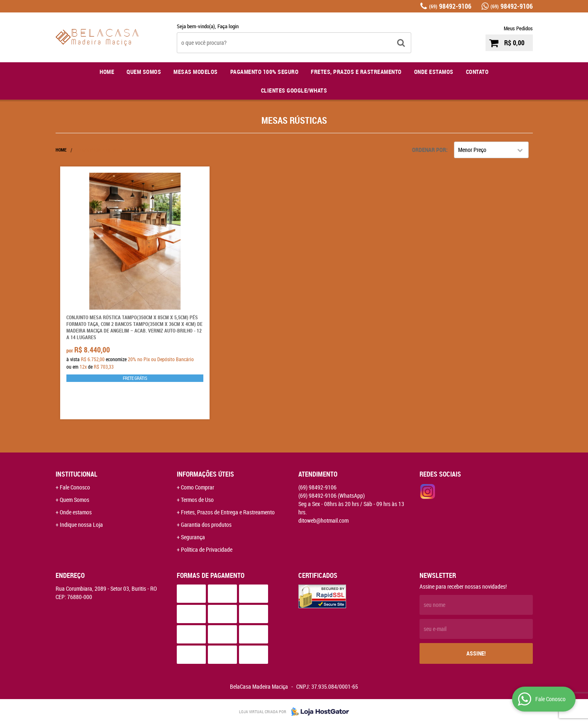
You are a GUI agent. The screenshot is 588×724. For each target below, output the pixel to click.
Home (107, 72)
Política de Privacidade (207, 549)
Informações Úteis (205, 474)
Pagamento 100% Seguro (265, 72)
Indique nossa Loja (81, 525)
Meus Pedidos (518, 28)
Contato (477, 72)
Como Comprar (198, 487)
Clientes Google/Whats (294, 90)
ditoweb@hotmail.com (323, 520)
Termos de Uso (197, 500)
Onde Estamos (434, 72)
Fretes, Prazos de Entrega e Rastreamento (228, 512)
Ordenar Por (429, 150)
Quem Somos (144, 72)
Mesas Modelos (196, 72)
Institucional (77, 474)
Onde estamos (76, 512)
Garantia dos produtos (206, 525)
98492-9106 (450, 6)
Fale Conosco (75, 487)
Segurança (193, 537)
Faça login (228, 26)
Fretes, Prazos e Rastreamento (356, 72)
